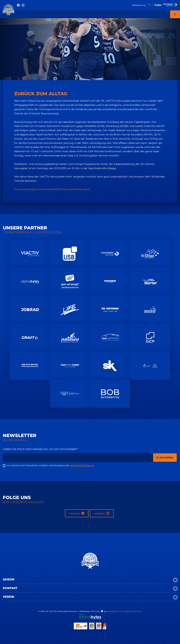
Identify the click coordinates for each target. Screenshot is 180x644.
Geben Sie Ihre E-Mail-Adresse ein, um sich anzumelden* (40, 449)
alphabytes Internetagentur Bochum (124, 611)
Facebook (77, 513)
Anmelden (165, 457)
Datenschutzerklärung (82, 465)
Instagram (102, 513)
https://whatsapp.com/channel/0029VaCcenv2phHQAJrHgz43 (52, 189)
